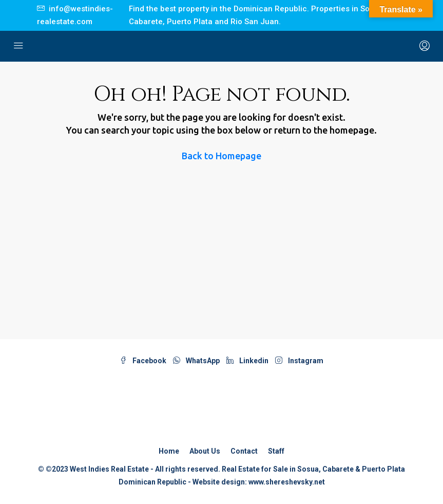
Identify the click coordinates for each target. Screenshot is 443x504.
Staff (276, 451)
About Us (205, 451)
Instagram (299, 361)
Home (169, 451)
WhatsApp (197, 361)
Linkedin (248, 361)
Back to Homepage (221, 156)
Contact (244, 451)
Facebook (144, 361)
